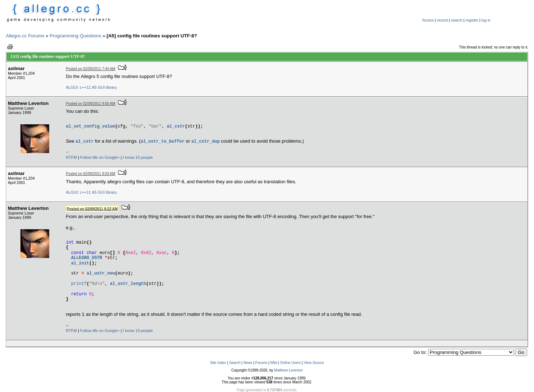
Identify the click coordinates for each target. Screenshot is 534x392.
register (472, 20)
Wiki (274, 363)
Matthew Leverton (289, 370)
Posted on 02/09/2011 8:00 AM (91, 104)
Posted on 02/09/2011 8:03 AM (91, 174)
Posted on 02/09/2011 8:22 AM (92, 209)
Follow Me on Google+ (100, 157)
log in (486, 20)
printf (79, 284)
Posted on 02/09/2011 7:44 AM (91, 69)
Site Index (218, 363)
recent (442, 20)
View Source (314, 363)
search (457, 20)
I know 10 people (138, 157)
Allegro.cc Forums (25, 36)
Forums (261, 363)
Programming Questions (75, 36)
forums (428, 20)
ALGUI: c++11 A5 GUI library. (92, 87)
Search (235, 363)
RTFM (71, 157)
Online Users (291, 363)
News (248, 363)
